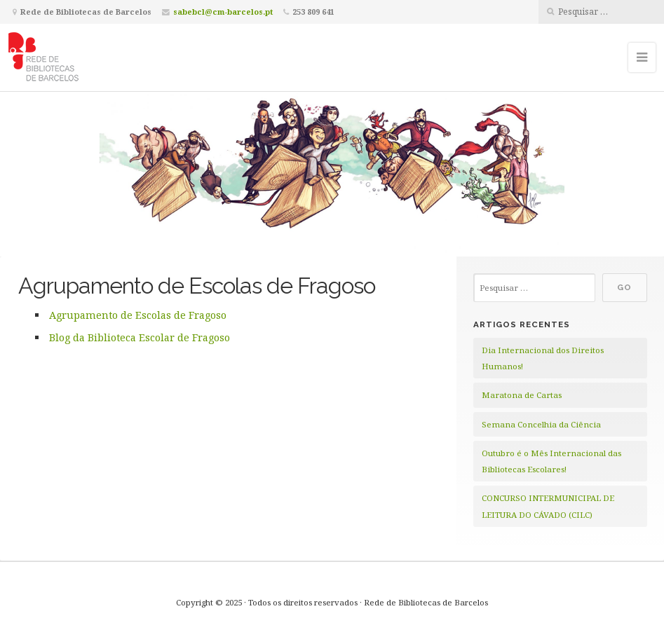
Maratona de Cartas (522, 395)
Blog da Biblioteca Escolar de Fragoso (140, 337)
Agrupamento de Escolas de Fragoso (138, 315)
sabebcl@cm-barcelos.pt (223, 12)
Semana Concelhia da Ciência (541, 424)
